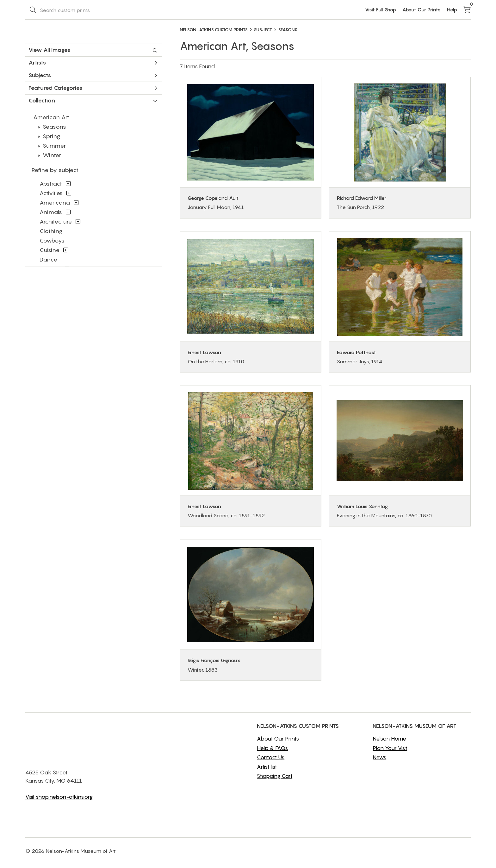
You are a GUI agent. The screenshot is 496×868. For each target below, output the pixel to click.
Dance (48, 259)
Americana (55, 203)
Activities (51, 193)
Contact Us (271, 757)
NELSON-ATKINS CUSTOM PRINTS (214, 30)
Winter (52, 155)
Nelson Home (389, 739)
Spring (51, 136)
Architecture (56, 222)
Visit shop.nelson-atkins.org (59, 797)
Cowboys (52, 240)
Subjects (93, 75)
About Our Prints (422, 9)
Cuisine (50, 250)
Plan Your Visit (390, 748)
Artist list (267, 767)
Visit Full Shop (381, 9)
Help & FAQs (272, 748)
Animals (51, 212)
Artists (93, 62)
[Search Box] (81, 10)
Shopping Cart (275, 776)
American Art (51, 117)
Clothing (51, 231)
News (379, 757)
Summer (54, 146)
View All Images (93, 50)
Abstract (51, 184)
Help (452, 9)
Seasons (54, 127)
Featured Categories (93, 88)
